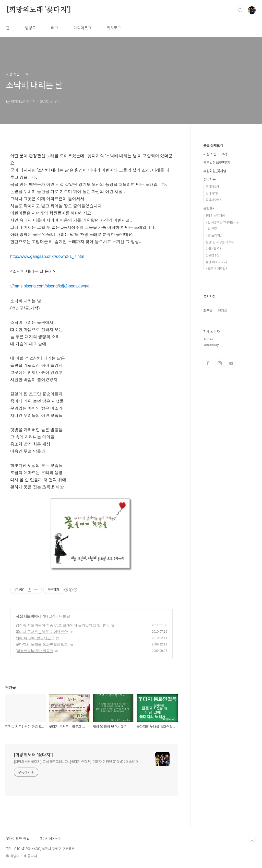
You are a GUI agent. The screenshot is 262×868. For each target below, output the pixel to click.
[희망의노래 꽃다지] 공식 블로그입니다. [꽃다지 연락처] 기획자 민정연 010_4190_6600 (76, 762)
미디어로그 (82, 28)
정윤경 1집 (212, 255)
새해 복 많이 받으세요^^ (35, 638)
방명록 (30, 28)
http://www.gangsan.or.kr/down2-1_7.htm (47, 256)
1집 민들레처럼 (215, 216)
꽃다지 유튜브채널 (18, 839)
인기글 (222, 311)
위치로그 (114, 28)
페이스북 (208, 363)
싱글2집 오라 (214, 249)
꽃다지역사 (213, 193)
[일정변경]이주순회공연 (34, 651)
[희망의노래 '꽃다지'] (38, 10)
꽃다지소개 (213, 187)
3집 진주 (211, 229)
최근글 (208, 311)
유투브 (231, 363)
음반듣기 (209, 208)
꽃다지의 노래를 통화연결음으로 (42, 644)
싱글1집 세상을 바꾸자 (220, 242)
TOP (252, 841)
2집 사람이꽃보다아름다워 (222, 222)
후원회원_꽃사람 (215, 171)
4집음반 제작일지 (217, 269)
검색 (240, 10)
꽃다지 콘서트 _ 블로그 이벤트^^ (42, 632)
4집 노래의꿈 (214, 235)
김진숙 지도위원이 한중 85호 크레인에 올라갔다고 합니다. (62, 625)
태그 (55, 28)
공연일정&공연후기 (217, 163)
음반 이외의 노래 (216, 262)
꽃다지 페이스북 (50, 839)
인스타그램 (220, 363)
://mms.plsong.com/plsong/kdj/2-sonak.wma (50, 286)
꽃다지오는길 (214, 200)
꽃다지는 (209, 179)
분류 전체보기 (213, 145)
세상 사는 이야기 (28, 616)
